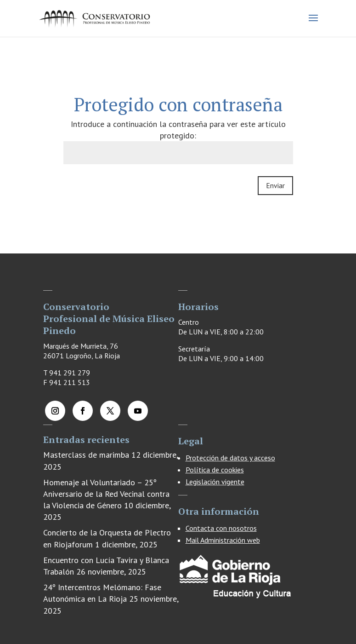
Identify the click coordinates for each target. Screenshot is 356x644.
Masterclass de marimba (86, 455)
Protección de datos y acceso (230, 458)
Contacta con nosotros (221, 528)
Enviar (275, 185)
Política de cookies (215, 470)
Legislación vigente (215, 482)
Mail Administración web (223, 540)
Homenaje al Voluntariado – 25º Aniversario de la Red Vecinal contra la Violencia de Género (106, 494)
